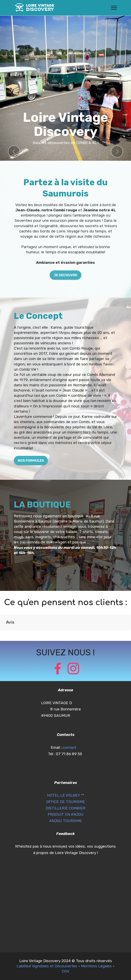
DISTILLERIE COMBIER (65, 808)
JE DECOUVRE (65, 275)
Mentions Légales (96, 966)
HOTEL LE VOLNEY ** (66, 795)
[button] (14, 151)
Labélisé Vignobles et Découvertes (47, 966)
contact (70, 748)
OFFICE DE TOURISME (66, 802)
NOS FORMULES (31, 460)
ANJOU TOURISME (66, 821)
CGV (66, 971)
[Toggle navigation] (114, 8)
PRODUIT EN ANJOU (66, 814)
